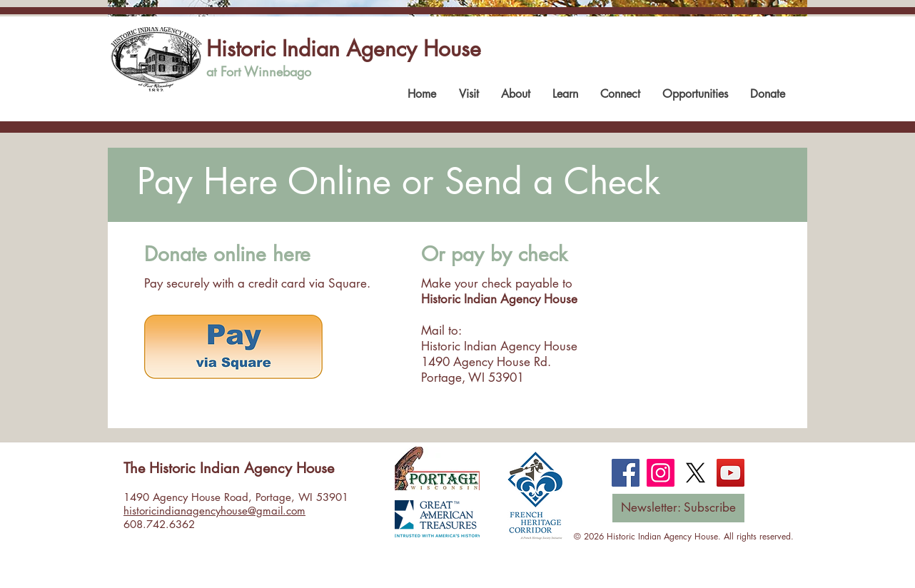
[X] (696, 473)
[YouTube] (731, 473)
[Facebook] (626, 473)
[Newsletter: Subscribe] (678, 508)
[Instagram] (661, 473)
